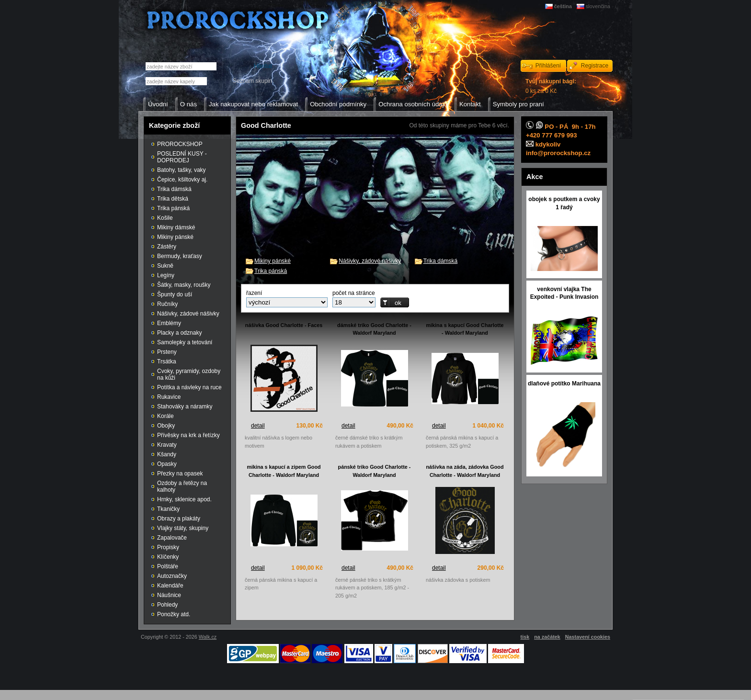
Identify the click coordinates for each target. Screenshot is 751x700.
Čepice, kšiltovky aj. (182, 180)
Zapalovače (172, 538)
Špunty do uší (175, 294)
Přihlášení (548, 66)
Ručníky (167, 304)
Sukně (165, 266)
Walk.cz (208, 637)
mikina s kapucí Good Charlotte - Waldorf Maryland (465, 329)
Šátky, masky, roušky (184, 285)
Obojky (166, 426)
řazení (254, 293)
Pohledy (167, 605)
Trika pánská (271, 271)
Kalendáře (170, 586)
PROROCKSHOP (180, 144)
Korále (165, 416)
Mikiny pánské (273, 261)
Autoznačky (172, 576)
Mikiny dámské (176, 227)
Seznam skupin (252, 81)
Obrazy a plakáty (179, 519)
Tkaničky (168, 509)
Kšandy (167, 454)
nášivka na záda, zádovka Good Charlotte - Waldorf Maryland (465, 471)
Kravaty (167, 445)
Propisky (168, 547)
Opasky (167, 464)
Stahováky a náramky (185, 406)
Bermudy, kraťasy (180, 256)
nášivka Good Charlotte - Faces (284, 325)
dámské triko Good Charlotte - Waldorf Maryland (374, 329)
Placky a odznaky (179, 333)
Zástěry (167, 247)
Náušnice (169, 595)
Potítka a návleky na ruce (189, 387)
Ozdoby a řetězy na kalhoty (182, 486)
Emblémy (169, 323)
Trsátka (167, 361)
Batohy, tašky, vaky (182, 170)
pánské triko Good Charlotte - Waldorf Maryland (375, 471)
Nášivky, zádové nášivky (370, 261)
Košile (165, 218)
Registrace (595, 66)
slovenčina (598, 6)
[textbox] (176, 81)
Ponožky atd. (174, 614)
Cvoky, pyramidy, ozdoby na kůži (189, 374)
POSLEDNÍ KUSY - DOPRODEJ (182, 157)
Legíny (166, 275)
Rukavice (169, 397)
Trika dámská (441, 261)
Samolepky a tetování (185, 342)
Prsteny (167, 352)
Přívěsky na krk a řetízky (188, 435)
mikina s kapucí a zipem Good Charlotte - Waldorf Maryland (284, 471)
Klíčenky (168, 557)
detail (258, 426)
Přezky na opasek (180, 474)
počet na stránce (354, 293)
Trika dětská (173, 199)
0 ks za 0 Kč (551, 86)
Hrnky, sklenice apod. (184, 499)
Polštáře (168, 566)
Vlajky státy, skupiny (183, 528)
